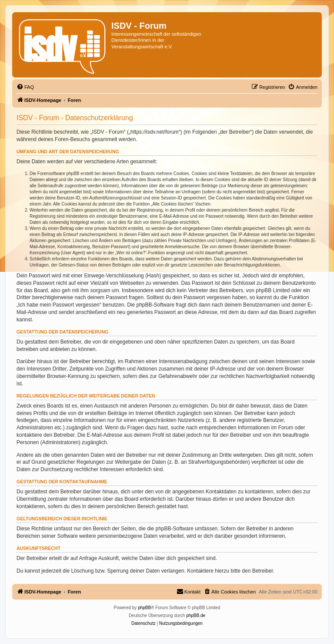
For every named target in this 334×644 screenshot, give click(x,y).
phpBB (144, 608)
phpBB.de (196, 615)
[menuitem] (25, 87)
